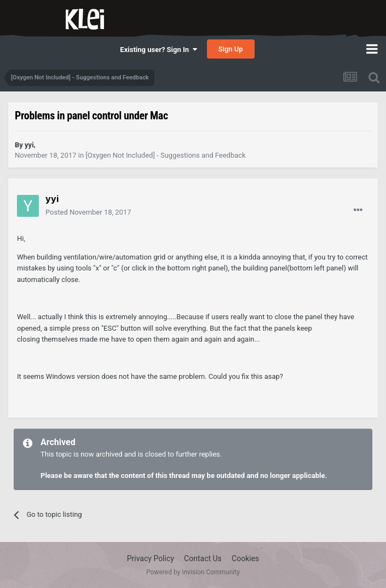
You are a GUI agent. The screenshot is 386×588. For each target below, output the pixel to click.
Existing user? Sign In (158, 50)
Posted (88, 212)
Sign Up (231, 49)
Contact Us (203, 558)
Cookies (245, 558)
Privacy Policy (151, 558)
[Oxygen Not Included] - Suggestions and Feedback (165, 155)
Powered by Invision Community (193, 572)
